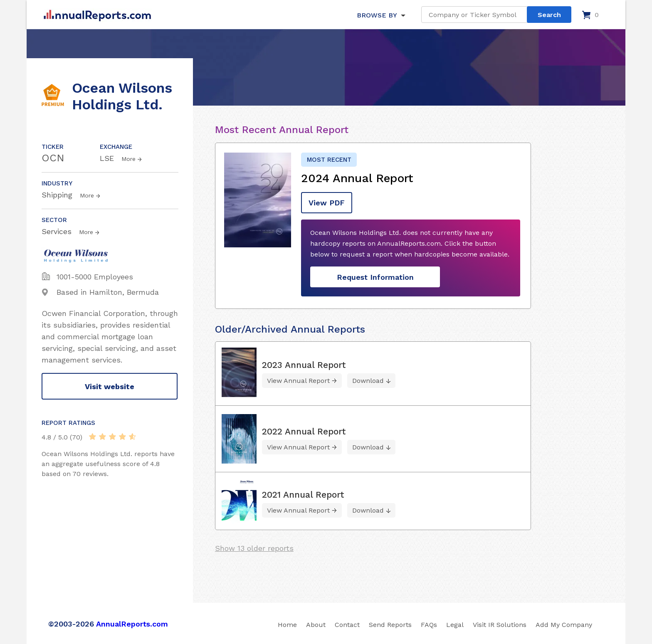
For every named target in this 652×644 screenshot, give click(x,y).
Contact (347, 625)
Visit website (110, 386)
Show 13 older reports (254, 548)
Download (368, 381)
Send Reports (390, 625)
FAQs (429, 625)
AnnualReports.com (132, 624)
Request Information (375, 277)
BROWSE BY (377, 15)
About (316, 625)
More (128, 159)
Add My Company (564, 625)
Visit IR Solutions (500, 625)
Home (287, 625)
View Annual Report (298, 381)
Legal (455, 625)
